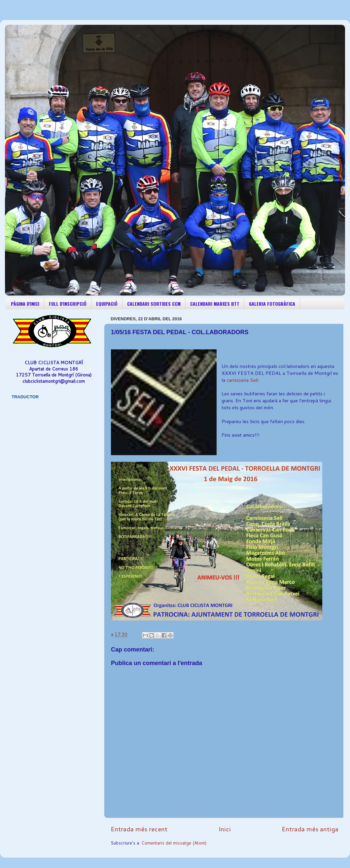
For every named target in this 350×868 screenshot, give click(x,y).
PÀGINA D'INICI (25, 304)
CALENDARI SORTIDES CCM (154, 304)
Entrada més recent (139, 829)
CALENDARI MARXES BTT (215, 304)
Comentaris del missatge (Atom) (174, 843)
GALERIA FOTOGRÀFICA (272, 304)
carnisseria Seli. (242, 380)
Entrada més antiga (310, 829)
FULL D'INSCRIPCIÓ (68, 304)
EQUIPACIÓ (107, 304)
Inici (225, 829)
